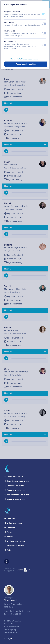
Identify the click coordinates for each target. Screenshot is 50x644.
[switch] (44, 14)
